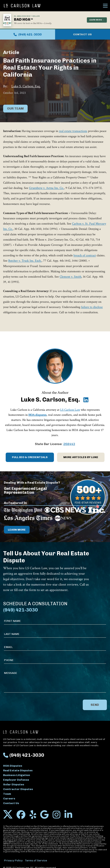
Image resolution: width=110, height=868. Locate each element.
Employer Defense (16, 780)
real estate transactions (73, 131)
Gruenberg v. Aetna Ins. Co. (46, 188)
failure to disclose (92, 307)
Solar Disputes (14, 784)
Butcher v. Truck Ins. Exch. (25, 261)
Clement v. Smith (70, 277)
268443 (69, 444)
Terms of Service (36, 860)
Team (7, 794)
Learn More (17, 530)
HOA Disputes (13, 766)
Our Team (15, 108)
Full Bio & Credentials (30, 457)
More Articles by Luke (81, 457)
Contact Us (83, 34)
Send (95, 705)
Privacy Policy (13, 860)
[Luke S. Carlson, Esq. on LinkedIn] (86, 400)
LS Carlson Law (70, 410)
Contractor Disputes (18, 789)
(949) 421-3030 (28, 34)
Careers (9, 799)
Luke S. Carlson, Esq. (26, 86)
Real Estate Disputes (18, 770)
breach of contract (85, 255)
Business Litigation (17, 775)
